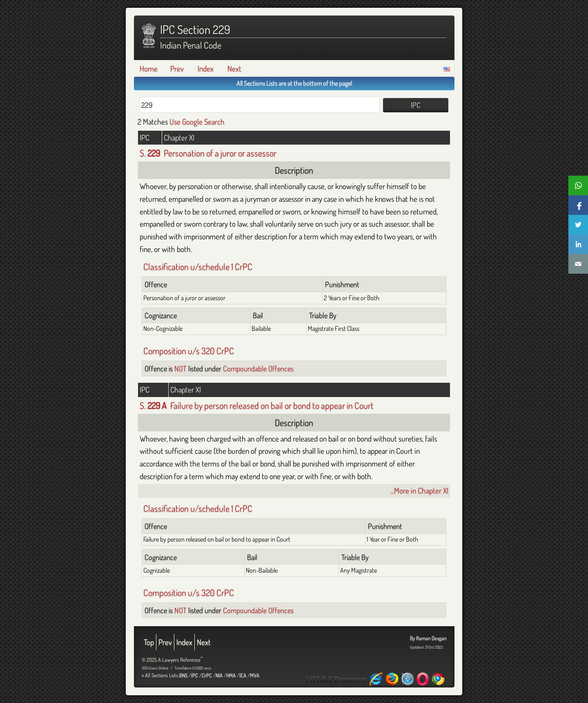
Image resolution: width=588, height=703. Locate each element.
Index (206, 68)
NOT (180, 368)
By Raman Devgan (428, 638)
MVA (255, 675)
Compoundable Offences (258, 368)
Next (234, 68)
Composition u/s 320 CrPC (189, 350)
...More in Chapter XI (419, 490)
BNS (183, 675)
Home (149, 68)
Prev (177, 68)
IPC (195, 675)
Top (149, 642)
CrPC (207, 675)
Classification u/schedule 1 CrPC (198, 266)
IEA (243, 675)
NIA (219, 675)
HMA (231, 675)
